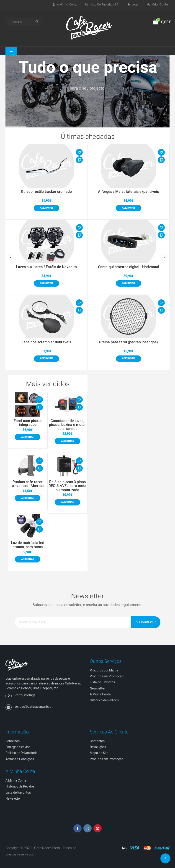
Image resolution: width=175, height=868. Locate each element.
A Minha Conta (100, 694)
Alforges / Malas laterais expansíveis (128, 192)
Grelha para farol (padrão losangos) (128, 342)
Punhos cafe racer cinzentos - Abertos (28, 484)
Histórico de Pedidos (104, 700)
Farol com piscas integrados (28, 423)
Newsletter (97, 688)
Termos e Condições (20, 759)
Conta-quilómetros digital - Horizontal (129, 267)
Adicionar (46, 208)
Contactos (97, 741)
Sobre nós (13, 741)
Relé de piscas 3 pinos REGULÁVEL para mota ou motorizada (67, 486)
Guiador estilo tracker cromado (46, 192)
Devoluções (98, 747)
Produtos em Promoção (107, 676)
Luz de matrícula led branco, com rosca (28, 545)
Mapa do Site (99, 753)
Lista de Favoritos (102, 682)
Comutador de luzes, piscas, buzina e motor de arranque (67, 425)
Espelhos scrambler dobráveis (46, 342)
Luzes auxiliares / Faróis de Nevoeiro (46, 267)
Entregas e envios (18, 747)
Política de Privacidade (21, 753)
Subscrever (146, 622)
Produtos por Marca (104, 670)
